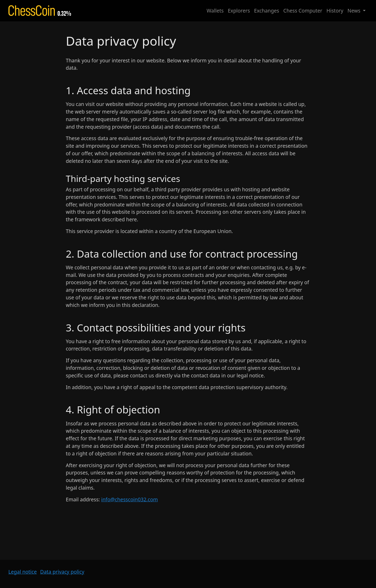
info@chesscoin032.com (130, 499)
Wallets (215, 11)
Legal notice (23, 572)
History (335, 11)
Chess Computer (303, 11)
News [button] (355, 11)
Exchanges (267, 11)
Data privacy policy (62, 572)
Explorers (239, 11)
